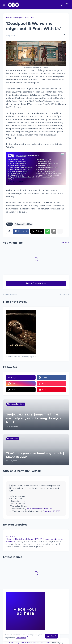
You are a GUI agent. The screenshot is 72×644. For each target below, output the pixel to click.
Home (9, 18)
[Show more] (60, 231)
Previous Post (11, 294)
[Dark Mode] (62, 5)
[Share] (63, 36)
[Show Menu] (4, 5)
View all (63, 243)
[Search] (67, 5)
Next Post (63, 294)
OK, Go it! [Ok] (51, 636)
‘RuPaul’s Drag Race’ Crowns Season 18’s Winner (28, 643)
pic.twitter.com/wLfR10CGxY (40, 509)
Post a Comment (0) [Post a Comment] (36, 283)
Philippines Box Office (24, 18)
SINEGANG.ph (13, 537)
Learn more (21, 638)
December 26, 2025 (51, 511)
